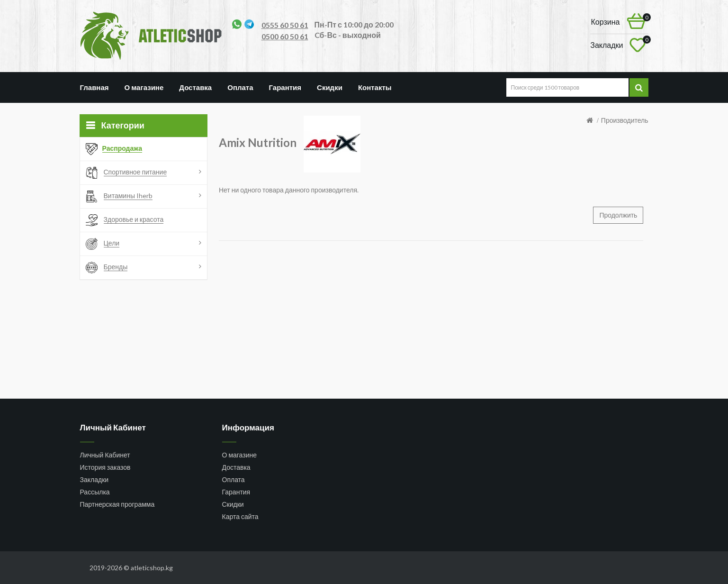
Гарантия (285, 87)
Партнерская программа (117, 504)
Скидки (330, 87)
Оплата (240, 87)
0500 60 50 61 (285, 36)
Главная (94, 87)
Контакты (375, 87)
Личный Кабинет (105, 455)
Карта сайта (240, 516)
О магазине (144, 87)
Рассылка (95, 492)
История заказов (105, 467)
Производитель (625, 120)
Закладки (94, 479)
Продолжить (618, 215)
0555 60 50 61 (285, 25)
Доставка (195, 87)
